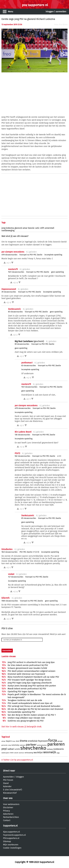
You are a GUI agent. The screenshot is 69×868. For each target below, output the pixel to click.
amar (25, 228)
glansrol (18, 228)
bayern (9, 741)
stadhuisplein (6, 753)
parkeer (31, 745)
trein (12, 753)
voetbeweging (8, 231)
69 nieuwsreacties (22, 344)
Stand (6, 783)
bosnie (31, 228)
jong (3, 228)
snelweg (50, 749)
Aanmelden (8, 777)
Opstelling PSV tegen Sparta (21, 692)
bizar (14, 741)
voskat (11, 574)
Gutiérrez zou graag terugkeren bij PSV (26, 721)
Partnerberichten (11, 817)
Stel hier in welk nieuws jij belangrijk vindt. (22, 727)
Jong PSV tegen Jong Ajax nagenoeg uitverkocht (30, 683)
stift (42, 228)
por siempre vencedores (13, 252)
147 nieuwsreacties (16, 577)
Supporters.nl (10, 826)
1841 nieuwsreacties (9, 552)
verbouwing (29, 753)
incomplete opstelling (53, 255)
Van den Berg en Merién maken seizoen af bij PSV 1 (32, 715)
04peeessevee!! (9, 289)
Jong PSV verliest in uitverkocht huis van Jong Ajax (31, 662)
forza (53, 740)
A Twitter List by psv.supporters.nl (17, 760)
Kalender (7, 786)
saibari (11, 749)
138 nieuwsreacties (22, 435)
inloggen (50, 12)
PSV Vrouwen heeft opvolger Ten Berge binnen (29, 680)
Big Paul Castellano (24, 341)
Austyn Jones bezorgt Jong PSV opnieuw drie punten (32, 686)
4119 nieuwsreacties (9, 255)
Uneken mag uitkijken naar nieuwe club (26, 718)
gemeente (4, 745)
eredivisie (33, 741)
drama (24, 741)
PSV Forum (8, 780)
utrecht (16, 753)
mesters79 (13, 269)
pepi (4, 749)
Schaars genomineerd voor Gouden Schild (27, 668)
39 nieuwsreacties (9, 292)
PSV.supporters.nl (11, 838)
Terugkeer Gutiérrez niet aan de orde (25, 700)
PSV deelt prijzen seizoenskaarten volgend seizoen (31, 671)
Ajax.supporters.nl (11, 832)
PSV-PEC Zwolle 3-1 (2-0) (29, 552)
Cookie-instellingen (12, 848)
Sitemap (7, 841)
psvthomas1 (27, 363)
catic (37, 228)
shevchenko (33, 748)
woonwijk (50, 752)
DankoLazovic (14, 309)
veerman (21, 753)
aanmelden (61, 12)
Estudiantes (7, 549)
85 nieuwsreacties (15, 312)
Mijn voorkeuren (11, 845)
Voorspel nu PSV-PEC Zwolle (31, 255)
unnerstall (49, 228)
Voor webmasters (11, 804)
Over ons (8, 798)
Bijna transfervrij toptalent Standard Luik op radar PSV (33, 677)
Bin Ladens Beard (23, 432)
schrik (17, 749)
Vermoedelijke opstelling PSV (21, 712)
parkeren (56, 744)
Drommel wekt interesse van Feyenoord (26, 674)
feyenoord (43, 741)
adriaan (3, 741)
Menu (11, 12)
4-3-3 (59, 456)
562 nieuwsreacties (22, 456)
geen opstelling (57, 272)
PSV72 (17, 453)
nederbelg (15, 745)
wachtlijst (38, 753)
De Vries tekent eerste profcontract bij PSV (28, 665)
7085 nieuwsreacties (10, 601)
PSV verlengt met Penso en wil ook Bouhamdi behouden (34, 706)
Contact (7, 820)
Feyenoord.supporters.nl (14, 835)
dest (18, 741)
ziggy (58, 753)
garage (60, 741)
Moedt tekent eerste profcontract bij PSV (27, 689)
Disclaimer (8, 808)
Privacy (6, 811)
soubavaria (58, 749)
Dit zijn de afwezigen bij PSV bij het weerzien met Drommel (35, 709)
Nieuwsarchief (10, 793)
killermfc (6, 598)
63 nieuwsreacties (29, 366)
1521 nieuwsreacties (16, 272)
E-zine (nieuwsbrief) (13, 790)
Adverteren (8, 814)
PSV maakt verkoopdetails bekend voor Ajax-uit (30, 703)
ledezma (10, 228)
